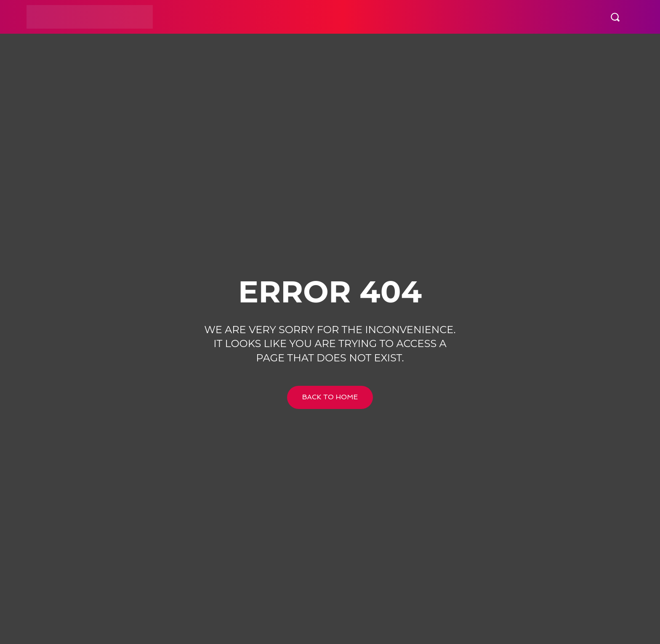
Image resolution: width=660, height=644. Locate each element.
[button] (615, 17)
